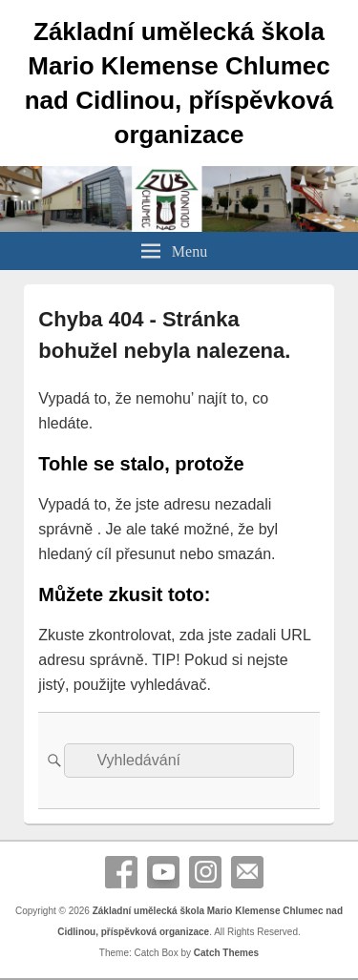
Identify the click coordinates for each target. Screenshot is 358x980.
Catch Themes (226, 953)
